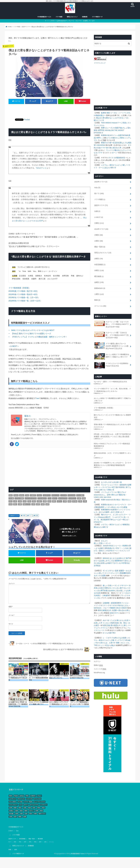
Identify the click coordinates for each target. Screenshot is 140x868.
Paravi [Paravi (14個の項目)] (16, 495)
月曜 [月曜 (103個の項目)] (80, 501)
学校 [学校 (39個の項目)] (29, 501)
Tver (37, 398)
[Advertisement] (49, 110)
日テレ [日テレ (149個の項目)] (59, 501)
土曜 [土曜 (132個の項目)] (15, 501)
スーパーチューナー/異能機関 (116, 573)
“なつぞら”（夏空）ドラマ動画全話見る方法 (110, 382)
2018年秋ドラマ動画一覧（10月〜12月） (25, 301)
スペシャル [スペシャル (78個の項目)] (72, 495)
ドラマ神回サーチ (97, 17)
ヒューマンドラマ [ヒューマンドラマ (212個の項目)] (31, 498)
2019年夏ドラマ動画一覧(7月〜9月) (23, 291)
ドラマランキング (100, 63)
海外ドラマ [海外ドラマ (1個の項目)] (27, 504)
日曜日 (99, 223)
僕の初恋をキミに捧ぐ (119, 625)
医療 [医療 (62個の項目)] (84, 498)
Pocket (27, 120)
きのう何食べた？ (117, 512)
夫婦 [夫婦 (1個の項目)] (20, 501)
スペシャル (100, 306)
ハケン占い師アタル (119, 588)
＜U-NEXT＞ (14, 346)
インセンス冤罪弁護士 (111, 623)
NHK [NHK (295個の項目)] (11, 495)
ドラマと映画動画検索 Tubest (75, 854)
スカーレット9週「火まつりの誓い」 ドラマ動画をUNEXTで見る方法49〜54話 (111, 324)
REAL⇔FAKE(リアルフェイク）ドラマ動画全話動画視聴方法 (112, 445)
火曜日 (99, 241)
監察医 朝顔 (105, 113)
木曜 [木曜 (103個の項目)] (85, 501)
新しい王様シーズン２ (102, 543)
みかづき (106, 620)
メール (11, 615)
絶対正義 (107, 625)
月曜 (24, 516)
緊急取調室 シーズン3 (104, 507)
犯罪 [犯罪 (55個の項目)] (38, 504)
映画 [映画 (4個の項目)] (69, 501)
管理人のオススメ (72, 17)
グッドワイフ (120, 640)
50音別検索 (100, 264)
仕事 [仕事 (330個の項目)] (79, 498)
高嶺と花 (111, 490)
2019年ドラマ (101, 229)
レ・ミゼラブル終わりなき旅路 (115, 638)
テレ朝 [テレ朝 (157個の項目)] (11, 498)
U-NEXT (99, 217)
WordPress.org (99, 672)
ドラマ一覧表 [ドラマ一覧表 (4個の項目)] (19, 498)
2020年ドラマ (101, 182)
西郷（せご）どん (123, 643)
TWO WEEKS (106, 123)
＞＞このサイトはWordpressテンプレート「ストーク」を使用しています (71, 21)
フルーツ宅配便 (109, 608)
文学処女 (97, 565)
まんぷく (104, 541)
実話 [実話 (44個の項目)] (34, 501)
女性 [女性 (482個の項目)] (25, 501)
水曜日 (99, 259)
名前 (11, 607)
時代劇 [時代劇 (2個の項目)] (75, 501)
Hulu (97, 187)
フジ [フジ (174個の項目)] (50, 498)
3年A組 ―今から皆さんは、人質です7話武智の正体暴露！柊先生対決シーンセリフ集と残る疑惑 (112, 435)
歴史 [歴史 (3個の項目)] (15, 504)
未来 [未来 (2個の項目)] (11, 504)
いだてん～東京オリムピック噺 (113, 165)
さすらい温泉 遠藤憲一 (117, 570)
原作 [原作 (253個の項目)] (11, 501)
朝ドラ (99, 193)
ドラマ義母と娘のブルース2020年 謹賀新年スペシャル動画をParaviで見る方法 (111, 346)
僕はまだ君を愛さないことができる (109, 118)
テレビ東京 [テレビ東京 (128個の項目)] (80, 495)
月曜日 (99, 235)
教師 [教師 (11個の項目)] (54, 501)
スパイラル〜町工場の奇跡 (112, 487)
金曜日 (99, 282)
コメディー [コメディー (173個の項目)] (47, 495)
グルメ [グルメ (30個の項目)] (39, 495)
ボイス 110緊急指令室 (117, 157)
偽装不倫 (118, 128)
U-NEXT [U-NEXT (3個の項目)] (33, 495)
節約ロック (103, 551)
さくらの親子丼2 (109, 633)
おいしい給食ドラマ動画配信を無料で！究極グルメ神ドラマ (112, 356)
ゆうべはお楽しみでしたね (104, 560)
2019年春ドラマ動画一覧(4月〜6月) (23, 294)
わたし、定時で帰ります (109, 495)
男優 (10, 849)
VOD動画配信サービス (44, 17)
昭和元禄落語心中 (104, 610)
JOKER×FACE (108, 546)
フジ (30, 516)
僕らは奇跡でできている (112, 563)
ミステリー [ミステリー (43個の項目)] (72, 498)
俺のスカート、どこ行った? (112, 514)
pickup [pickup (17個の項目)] (22, 495)
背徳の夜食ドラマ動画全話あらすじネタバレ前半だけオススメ (112, 426)
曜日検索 (99, 276)
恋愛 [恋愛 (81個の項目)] (45, 501)
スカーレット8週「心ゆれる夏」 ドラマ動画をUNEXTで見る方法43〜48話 (111, 335)
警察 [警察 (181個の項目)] (43, 504)
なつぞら (104, 482)
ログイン (97, 661)
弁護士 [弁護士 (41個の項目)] (39, 501)
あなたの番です (110, 167)
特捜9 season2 (107, 500)
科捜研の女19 (106, 135)
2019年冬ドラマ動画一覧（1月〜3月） (24, 297)
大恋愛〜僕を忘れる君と (121, 610)
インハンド (121, 510)
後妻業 (117, 560)
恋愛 (37, 516)
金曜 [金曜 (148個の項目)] (47, 504)
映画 (97, 300)
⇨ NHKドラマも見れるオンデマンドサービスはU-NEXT (32, 330)
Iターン (114, 153)
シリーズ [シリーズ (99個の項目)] (64, 495)
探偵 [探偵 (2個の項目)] (49, 501)
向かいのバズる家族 (120, 507)
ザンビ (105, 570)
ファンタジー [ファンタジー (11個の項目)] (42, 498)
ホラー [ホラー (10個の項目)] (55, 498)
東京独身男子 (106, 520)
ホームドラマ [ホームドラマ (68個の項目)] (63, 498)
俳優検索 (85, 17)
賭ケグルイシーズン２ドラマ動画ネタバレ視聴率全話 (112, 416)
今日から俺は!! (110, 645)
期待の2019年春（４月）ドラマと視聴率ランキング (113, 454)
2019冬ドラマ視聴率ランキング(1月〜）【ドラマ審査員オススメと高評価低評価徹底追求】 (112, 464)
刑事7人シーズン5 (108, 128)
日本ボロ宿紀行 (121, 608)
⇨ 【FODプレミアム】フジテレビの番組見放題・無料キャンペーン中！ (38, 337)
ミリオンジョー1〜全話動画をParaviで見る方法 (111, 365)
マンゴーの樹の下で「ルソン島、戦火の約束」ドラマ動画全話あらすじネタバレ (112, 390)
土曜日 (99, 294)
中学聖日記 (125, 563)
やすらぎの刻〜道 (115, 482)
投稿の (98, 665)
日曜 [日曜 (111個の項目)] (65, 501)
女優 (97, 211)
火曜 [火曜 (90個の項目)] (33, 504)
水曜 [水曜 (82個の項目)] (20, 504)
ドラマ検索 (59, 17)
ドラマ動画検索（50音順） (19, 288)
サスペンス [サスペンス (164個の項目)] (55, 495)
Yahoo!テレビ (41, 168)
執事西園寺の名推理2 (109, 510)
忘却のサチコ (115, 613)
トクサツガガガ (112, 605)
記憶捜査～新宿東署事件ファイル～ (116, 603)
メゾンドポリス (100, 605)
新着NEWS (100, 288)
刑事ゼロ (108, 588)
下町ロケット (99, 645)
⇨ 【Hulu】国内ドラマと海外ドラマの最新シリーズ (30, 334)
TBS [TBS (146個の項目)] (27, 495)
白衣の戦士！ (117, 500)
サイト (11, 624)
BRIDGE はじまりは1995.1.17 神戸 (116, 558)
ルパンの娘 (110, 138)
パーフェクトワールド (109, 492)
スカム (102, 125)
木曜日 (99, 270)
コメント (12, 583)
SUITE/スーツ (113, 551)
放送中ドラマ (15, 516)
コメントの (100, 669)
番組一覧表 (100, 247)
